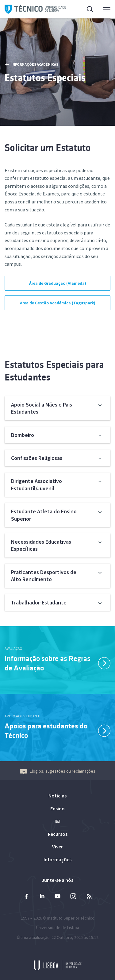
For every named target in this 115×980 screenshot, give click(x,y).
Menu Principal (107, 11)
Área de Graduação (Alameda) (58, 283)
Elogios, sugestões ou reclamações (58, 771)
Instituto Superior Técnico (71, 918)
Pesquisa (90, 10)
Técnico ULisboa (35, 9)
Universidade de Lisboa (58, 928)
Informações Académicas (32, 64)
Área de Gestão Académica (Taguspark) (58, 303)
